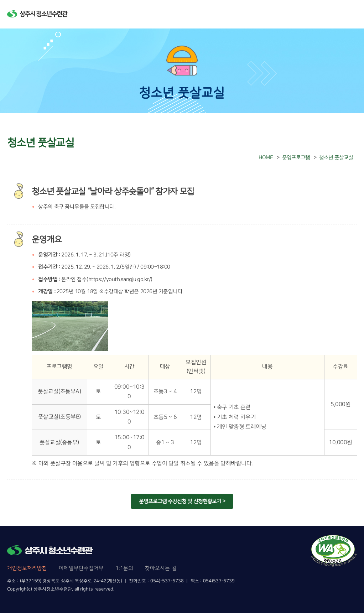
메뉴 (350, 14)
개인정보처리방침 (27, 568)
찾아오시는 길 (161, 568)
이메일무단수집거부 (81, 568)
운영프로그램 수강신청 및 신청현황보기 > (182, 501)
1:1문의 (124, 568)
